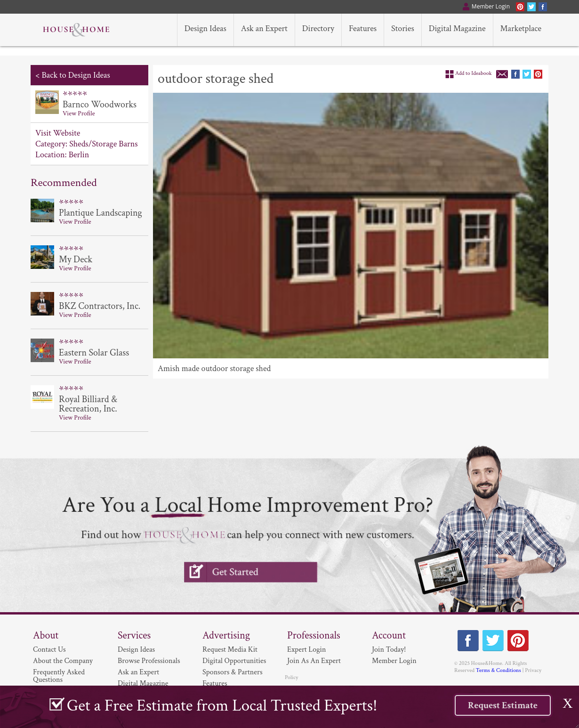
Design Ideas (136, 650)
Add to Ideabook (474, 73)
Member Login (394, 661)
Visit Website (58, 133)
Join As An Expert (314, 661)
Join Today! (389, 650)
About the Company (63, 661)
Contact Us (49, 650)
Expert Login (306, 650)
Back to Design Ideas (76, 75)
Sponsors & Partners (233, 672)
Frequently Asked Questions (59, 676)
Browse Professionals (149, 661)
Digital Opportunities (234, 661)
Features (215, 684)
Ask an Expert (138, 672)
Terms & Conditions (499, 670)
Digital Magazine (143, 684)
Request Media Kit (230, 650)
